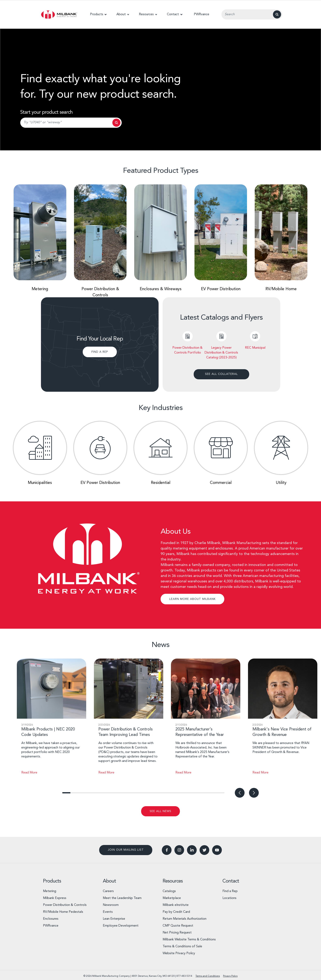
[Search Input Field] (252, 14)
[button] (98, 14)
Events (108, 911)
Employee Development (121, 925)
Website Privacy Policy (179, 953)
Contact (231, 881)
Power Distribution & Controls (65, 904)
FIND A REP (100, 352)
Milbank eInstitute (176, 904)
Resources (173, 881)
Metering (50, 891)
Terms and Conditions (208, 976)
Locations (229, 898)
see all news (160, 811)
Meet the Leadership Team (122, 898)
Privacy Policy (230, 976)
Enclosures (51, 918)
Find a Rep (230, 891)
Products (52, 881)
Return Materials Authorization (185, 918)
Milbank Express (55, 898)
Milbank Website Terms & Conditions (189, 939)
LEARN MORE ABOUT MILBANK (192, 598)
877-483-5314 (184, 976)
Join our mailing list (126, 849)
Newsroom (111, 904)
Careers (108, 891)
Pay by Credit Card (176, 911)
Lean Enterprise (114, 918)
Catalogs (169, 891)
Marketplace (172, 898)
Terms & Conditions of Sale (182, 946)
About (109, 881)
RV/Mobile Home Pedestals (63, 911)
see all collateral (221, 373)
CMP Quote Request (178, 925)
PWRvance (51, 925)
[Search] (277, 14)
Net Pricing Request (177, 932)
